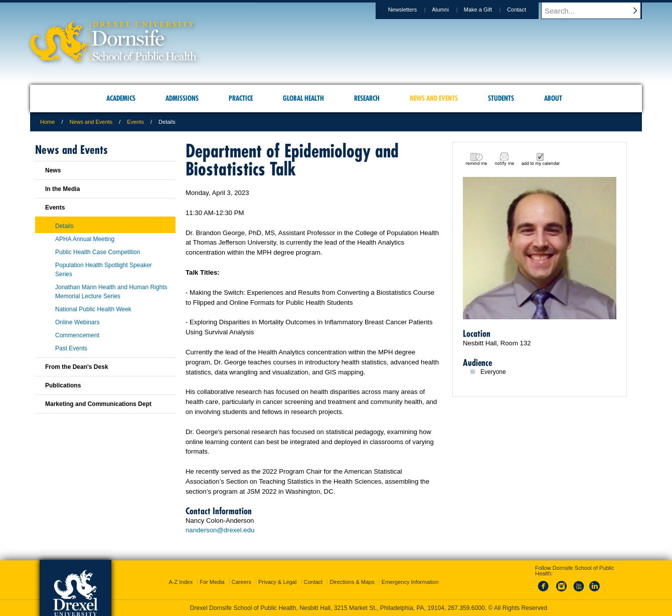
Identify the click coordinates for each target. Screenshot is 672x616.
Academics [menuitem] (121, 98)
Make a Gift (487, 10)
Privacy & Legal (277, 582)
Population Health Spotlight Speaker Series (104, 270)
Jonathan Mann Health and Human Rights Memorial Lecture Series (111, 292)
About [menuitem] (553, 98)
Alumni (450, 10)
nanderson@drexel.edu (220, 530)
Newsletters (412, 10)
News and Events (91, 122)
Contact (526, 10)
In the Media (62, 189)
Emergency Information (410, 582)
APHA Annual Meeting (85, 239)
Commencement (77, 335)
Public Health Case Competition (98, 252)
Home (47, 122)
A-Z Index (181, 582)
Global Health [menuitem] (303, 98)
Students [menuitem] (501, 98)
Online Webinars (77, 322)
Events (135, 122)
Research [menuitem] (367, 98)
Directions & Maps (352, 582)
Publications (63, 385)
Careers (241, 582)
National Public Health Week (93, 309)
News (53, 170)
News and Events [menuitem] (434, 98)
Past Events (71, 348)
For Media (212, 582)
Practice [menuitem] (241, 98)
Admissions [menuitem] (182, 98)
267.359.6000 (466, 608)
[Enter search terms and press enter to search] (596, 11)
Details (64, 226)
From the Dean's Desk (77, 367)
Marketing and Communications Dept (98, 404)
